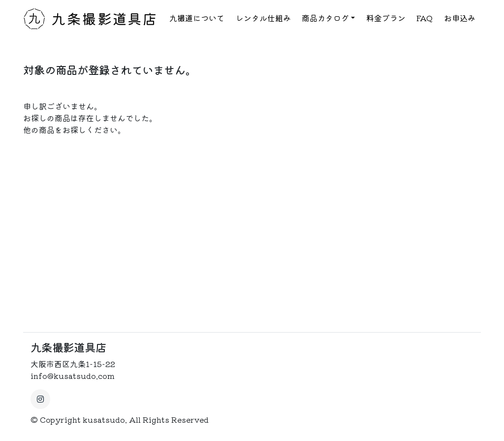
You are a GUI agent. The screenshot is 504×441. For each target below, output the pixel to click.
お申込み (460, 18)
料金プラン (386, 18)
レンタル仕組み (263, 18)
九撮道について (197, 18)
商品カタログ (325, 18)
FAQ (425, 18)
